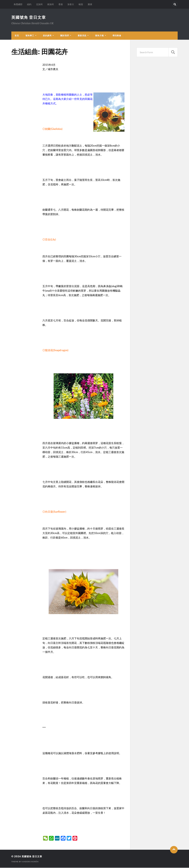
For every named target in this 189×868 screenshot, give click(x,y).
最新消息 (82, 36)
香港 (61, 4)
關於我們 (65, 36)
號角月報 (99, 36)
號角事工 (30, 36)
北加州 (39, 4)
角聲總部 (18, 4)
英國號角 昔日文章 (29, 17)
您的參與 (47, 36)
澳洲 (90, 4)
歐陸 (81, 4)
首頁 (17, 36)
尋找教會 (117, 36)
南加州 (51, 4)
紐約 (29, 4)
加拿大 (71, 4)
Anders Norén (30, 862)
